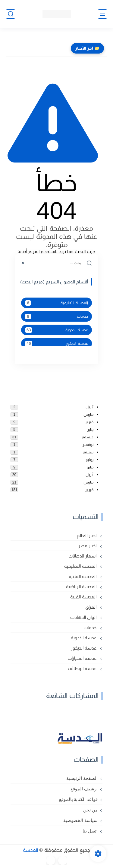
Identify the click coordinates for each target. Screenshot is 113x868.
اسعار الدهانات (83, 556)
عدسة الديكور (56, 344)
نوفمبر (88, 445)
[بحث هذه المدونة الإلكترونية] (64, 263)
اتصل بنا (90, 831)
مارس (88, 414)
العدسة (31, 850)
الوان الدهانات (84, 617)
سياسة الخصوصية (80, 820)
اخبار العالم (87, 535)
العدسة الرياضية (82, 587)
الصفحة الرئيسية (82, 778)
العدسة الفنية (84, 597)
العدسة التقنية (83, 576)
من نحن (90, 810)
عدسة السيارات (83, 658)
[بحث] (11, 14)
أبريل (89, 407)
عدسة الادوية (56, 330)
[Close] (23, 263)
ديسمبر (87, 437)
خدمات (56, 317)
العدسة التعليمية (56, 303)
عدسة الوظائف (83, 668)
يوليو (89, 460)
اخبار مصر (88, 546)
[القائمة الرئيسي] (102, 14)
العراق (91, 607)
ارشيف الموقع (84, 789)
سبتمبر (88, 452)
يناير (90, 429)
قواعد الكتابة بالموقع (78, 799)
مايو (90, 467)
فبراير (89, 422)
